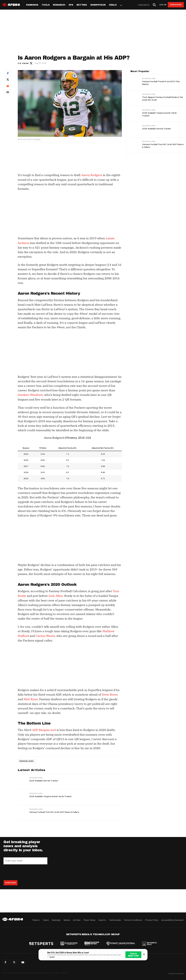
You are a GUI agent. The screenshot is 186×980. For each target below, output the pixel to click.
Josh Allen (56, 595)
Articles (77, 920)
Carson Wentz (45, 635)
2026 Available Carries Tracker (44, 779)
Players (36, 920)
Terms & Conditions (133, 920)
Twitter (8, 79)
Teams (46, 920)
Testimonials (115, 920)
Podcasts (144, 5)
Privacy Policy (152, 920)
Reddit (8, 86)
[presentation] (26, 871)
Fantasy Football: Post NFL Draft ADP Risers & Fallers (54, 811)
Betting (82, 5)
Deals (113, 5)
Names (67, 920)
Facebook (8, 73)
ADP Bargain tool (44, 728)
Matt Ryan (31, 698)
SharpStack (98, 5)
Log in (163, 5)
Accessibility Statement (173, 920)
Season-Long (27, 760)
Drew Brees (110, 693)
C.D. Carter (23, 63)
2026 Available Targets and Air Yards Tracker (51, 795)
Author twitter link (31, 63)
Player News (89, 920)
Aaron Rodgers (92, 175)
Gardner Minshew (30, 394)
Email (8, 92)
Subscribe (176, 5)
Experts (102, 920)
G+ (23, 962)
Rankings (32, 5)
